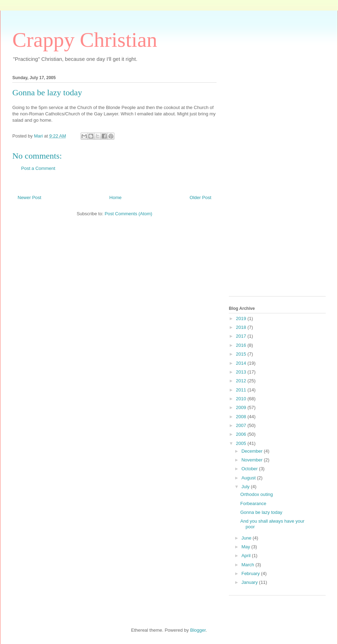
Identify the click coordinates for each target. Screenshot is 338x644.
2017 (242, 336)
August (249, 478)
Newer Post (29, 197)
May (246, 547)
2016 (242, 345)
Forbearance (253, 503)
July (246, 487)
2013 (242, 372)
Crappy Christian (85, 40)
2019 (242, 318)
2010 (242, 399)
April (247, 556)
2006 (242, 434)
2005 (242, 443)
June (247, 538)
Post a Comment (38, 168)
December (253, 451)
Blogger (198, 630)
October (250, 469)
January (250, 582)
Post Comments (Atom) (128, 214)
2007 (242, 425)
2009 (242, 407)
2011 (242, 390)
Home (116, 197)
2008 (242, 417)
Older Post (201, 197)
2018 (242, 327)
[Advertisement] (257, 184)
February (251, 573)
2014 (242, 363)
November (253, 460)
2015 (242, 354)
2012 (242, 381)
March (249, 565)
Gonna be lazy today (261, 512)
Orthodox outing (256, 494)
